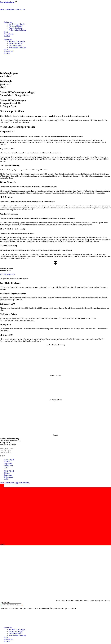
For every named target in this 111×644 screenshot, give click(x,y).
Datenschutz (9, 465)
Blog (6, 32)
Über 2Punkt (9, 34)
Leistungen (8, 22)
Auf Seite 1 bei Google (17, 24)
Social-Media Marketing (17, 30)
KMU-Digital (9, 460)
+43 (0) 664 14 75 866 (13, 6)
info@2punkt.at (28, 6)
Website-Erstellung (15, 28)
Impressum (8, 463)
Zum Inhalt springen (9, 2)
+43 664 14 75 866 (7, 448)
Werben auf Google (15, 26)
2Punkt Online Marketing (15, 456)
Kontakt (7, 36)
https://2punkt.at (6, 452)
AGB (6, 467)
